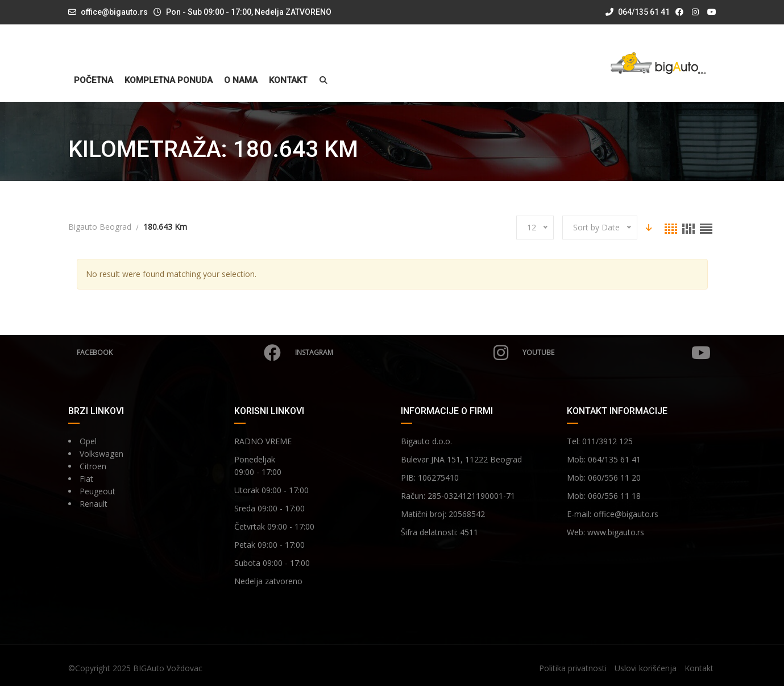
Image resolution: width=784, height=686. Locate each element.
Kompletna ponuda (169, 80)
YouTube (616, 353)
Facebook (179, 353)
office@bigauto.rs (114, 12)
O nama (241, 80)
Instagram (402, 353)
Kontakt (288, 80)
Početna (94, 80)
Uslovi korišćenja (646, 668)
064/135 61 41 (638, 12)
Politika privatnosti (573, 668)
